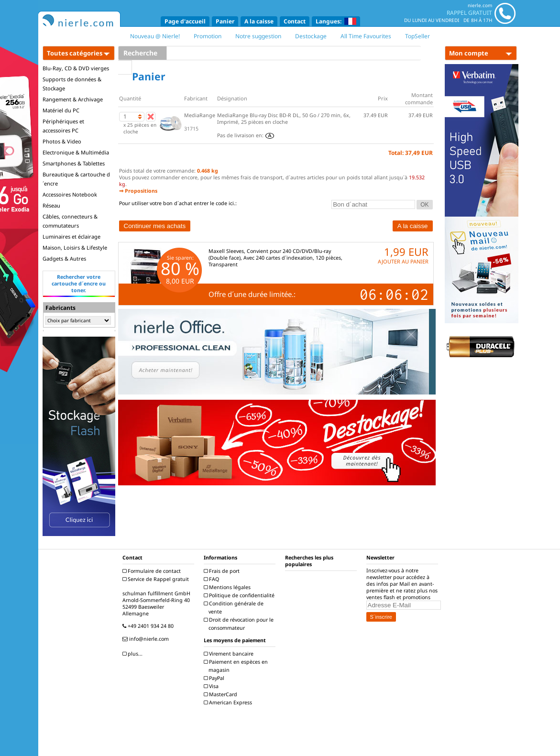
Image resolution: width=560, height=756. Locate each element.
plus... (134, 654)
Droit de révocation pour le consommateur (240, 624)
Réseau (51, 205)
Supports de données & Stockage (72, 84)
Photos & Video (62, 141)
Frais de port (223, 571)
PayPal (215, 678)
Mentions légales (228, 587)
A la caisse (259, 21)
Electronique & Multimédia (76, 152)
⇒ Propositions (138, 191)
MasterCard (222, 694)
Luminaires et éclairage (71, 236)
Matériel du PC (61, 110)
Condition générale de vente (235, 608)
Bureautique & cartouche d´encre (76, 179)
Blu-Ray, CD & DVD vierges (76, 68)
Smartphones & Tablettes (74, 163)
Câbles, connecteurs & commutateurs (70, 221)
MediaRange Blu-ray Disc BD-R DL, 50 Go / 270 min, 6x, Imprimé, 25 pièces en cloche (284, 119)
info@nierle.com (147, 639)
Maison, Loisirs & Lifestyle (75, 247)
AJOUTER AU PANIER (403, 261)
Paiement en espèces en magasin (237, 666)
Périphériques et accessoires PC (63, 126)
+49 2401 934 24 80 (149, 626)
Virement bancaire (230, 654)
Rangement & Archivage (73, 99)
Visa (212, 686)
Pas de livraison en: (246, 135)
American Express (229, 702)
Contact (295, 21)
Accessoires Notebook (70, 194)
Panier (225, 21)
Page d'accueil (185, 21)
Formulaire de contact (153, 571)
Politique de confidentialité (240, 595)
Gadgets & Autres (64, 258)
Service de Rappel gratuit (157, 579)
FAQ (213, 579)
